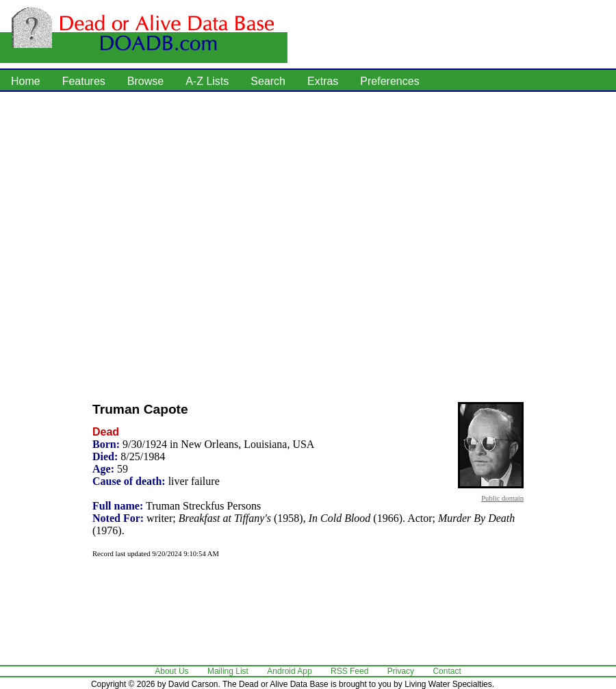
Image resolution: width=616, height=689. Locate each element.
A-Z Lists (207, 81)
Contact (447, 671)
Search (268, 81)
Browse (145, 81)
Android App (289, 671)
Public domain (502, 498)
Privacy (401, 671)
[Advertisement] (140, 243)
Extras (323, 81)
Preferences (389, 81)
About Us (171, 671)
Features (84, 81)
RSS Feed (349, 671)
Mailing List (228, 671)
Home (26, 81)
